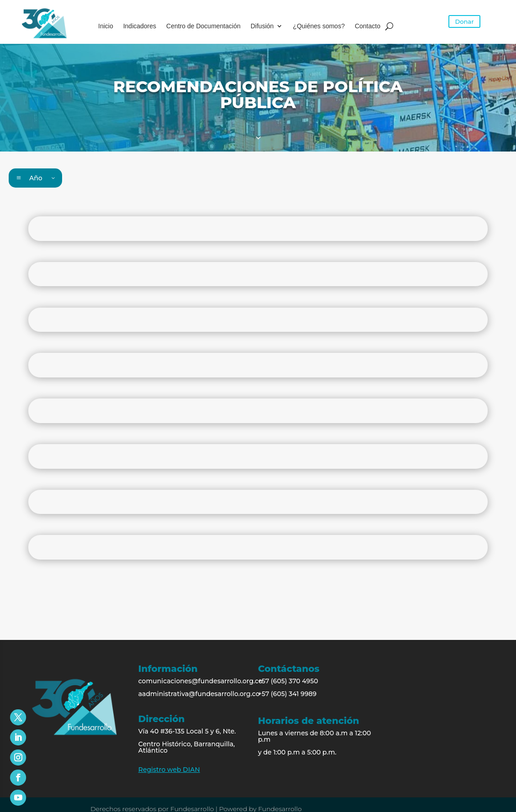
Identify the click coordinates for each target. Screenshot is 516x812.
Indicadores (140, 26)
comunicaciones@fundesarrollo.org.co (200, 681)
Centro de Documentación (203, 26)
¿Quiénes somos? (319, 26)
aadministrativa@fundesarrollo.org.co (199, 694)
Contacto (368, 26)
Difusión (262, 26)
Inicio (106, 26)
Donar (465, 21)
